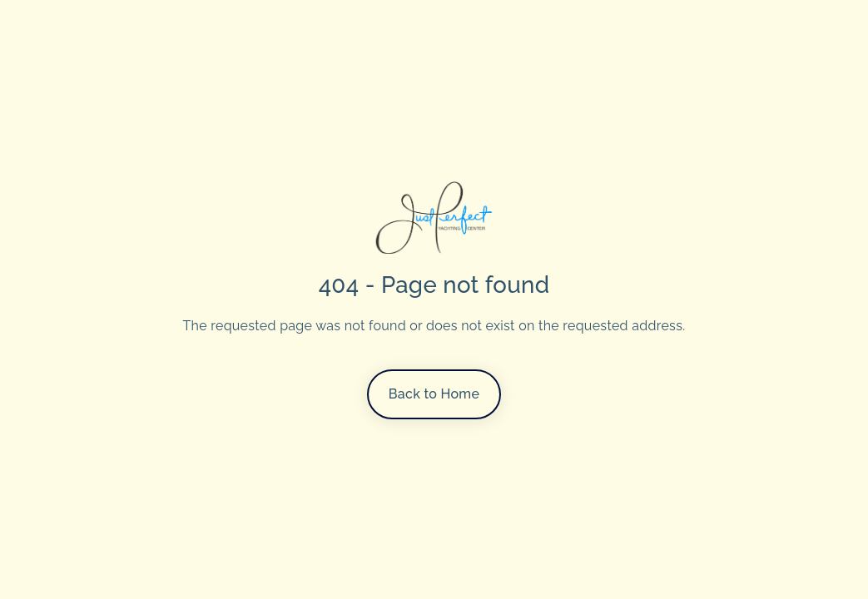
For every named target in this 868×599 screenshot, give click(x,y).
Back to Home (434, 394)
